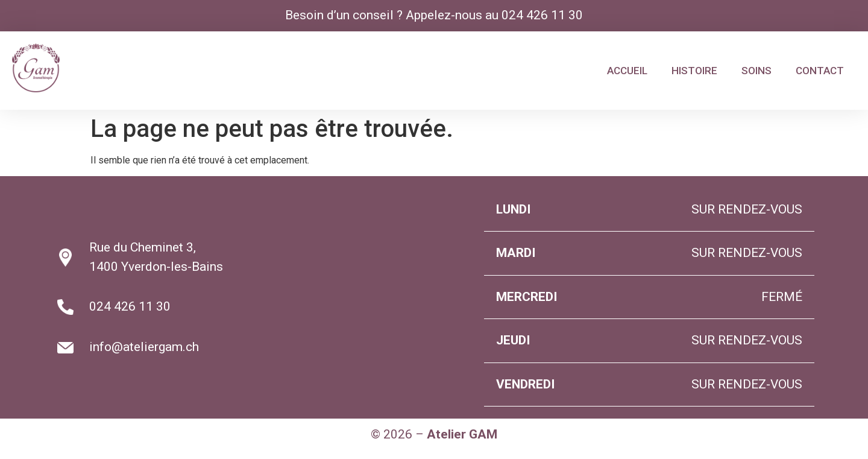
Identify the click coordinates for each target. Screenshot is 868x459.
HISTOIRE (694, 71)
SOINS (756, 71)
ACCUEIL (627, 71)
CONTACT (820, 71)
